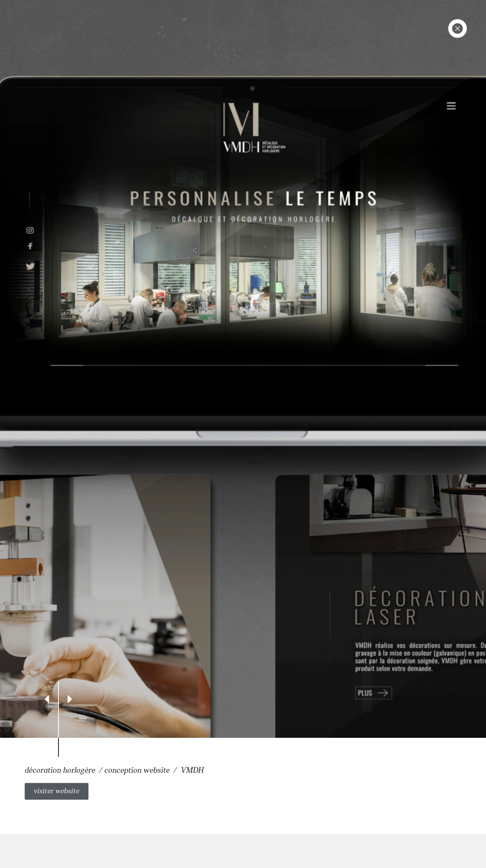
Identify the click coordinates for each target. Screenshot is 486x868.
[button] (57, 791)
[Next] (70, 699)
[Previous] (47, 699)
